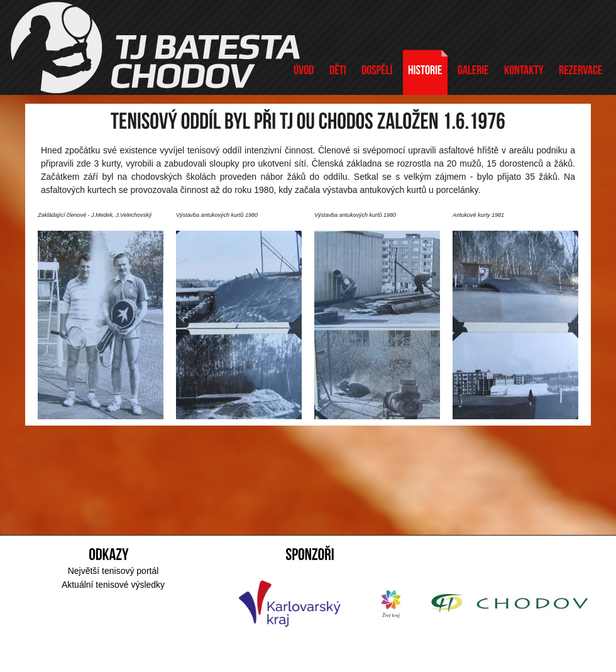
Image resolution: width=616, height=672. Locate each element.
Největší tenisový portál (113, 571)
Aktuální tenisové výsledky (113, 585)
